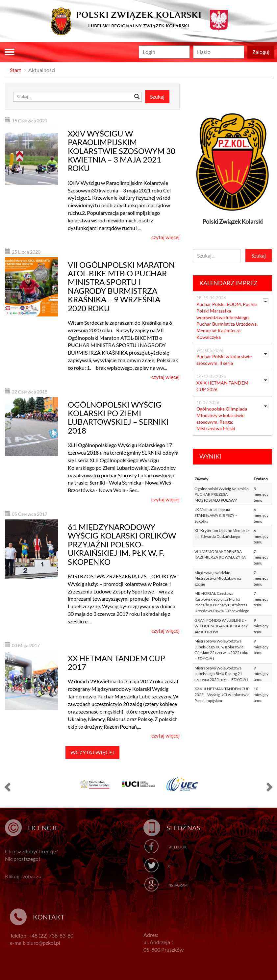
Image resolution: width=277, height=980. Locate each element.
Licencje (43, 828)
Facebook (177, 847)
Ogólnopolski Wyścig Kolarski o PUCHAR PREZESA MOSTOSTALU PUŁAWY (222, 494)
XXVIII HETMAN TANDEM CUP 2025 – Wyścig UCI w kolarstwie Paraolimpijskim (222, 694)
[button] (7, 787)
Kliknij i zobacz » (23, 876)
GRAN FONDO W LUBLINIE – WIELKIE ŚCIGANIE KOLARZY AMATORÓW (221, 626)
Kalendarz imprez (228, 283)
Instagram (177, 885)
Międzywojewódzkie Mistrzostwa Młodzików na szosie (218, 578)
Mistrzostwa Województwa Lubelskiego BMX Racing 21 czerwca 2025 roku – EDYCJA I (221, 674)
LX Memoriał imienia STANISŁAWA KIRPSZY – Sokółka (216, 515)
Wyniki (210, 456)
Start (15, 70)
